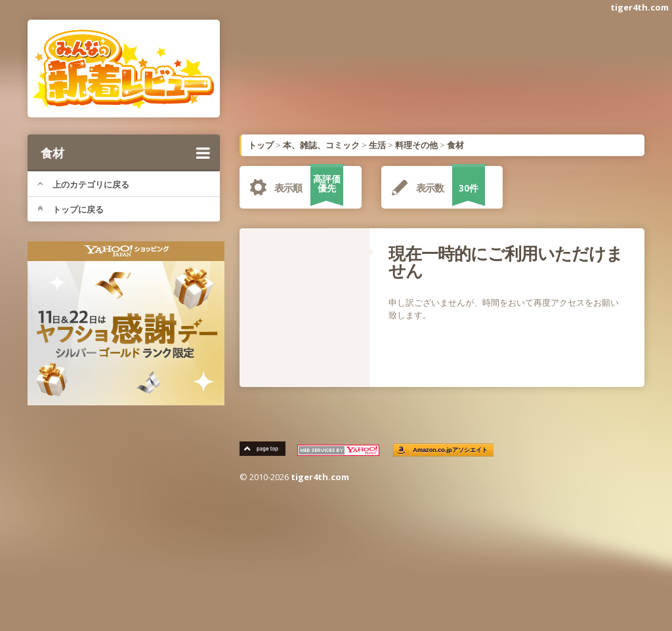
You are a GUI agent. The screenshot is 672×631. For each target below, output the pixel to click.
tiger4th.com (640, 7)
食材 (125, 153)
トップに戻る (71, 209)
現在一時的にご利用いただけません (506, 262)
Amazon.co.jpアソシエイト (450, 450)
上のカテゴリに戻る (83, 184)
